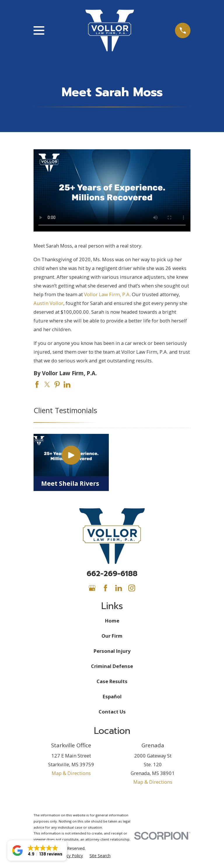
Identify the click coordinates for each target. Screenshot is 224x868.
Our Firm (112, 636)
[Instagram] (132, 588)
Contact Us (112, 712)
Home (112, 621)
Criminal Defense (112, 666)
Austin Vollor (48, 303)
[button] (37, 851)
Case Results (112, 681)
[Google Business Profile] (92, 588)
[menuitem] (70, 856)
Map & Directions (71, 773)
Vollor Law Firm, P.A (107, 294)
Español (112, 696)
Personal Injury (112, 651)
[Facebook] (105, 588)
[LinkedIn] (119, 588)
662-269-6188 (112, 574)
